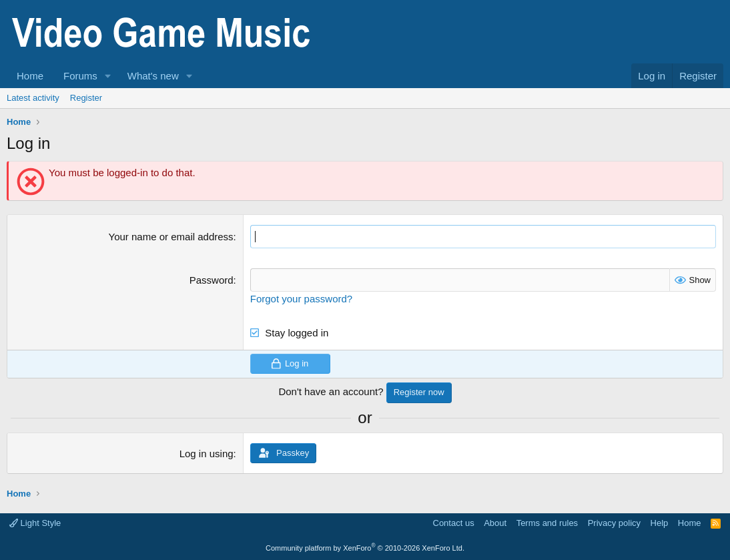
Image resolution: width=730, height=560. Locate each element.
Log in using (207, 454)
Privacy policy (614, 523)
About (495, 523)
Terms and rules (547, 523)
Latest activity (33, 98)
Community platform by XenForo (365, 548)
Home (30, 76)
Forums (80, 76)
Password (212, 280)
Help (660, 523)
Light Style (35, 523)
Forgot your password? (301, 299)
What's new (153, 76)
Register (86, 98)
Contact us (454, 523)
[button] (108, 76)
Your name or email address (171, 237)
